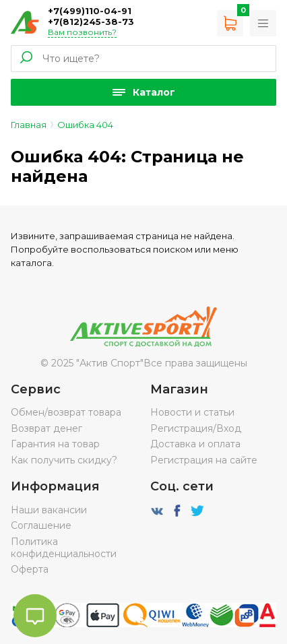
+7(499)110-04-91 (90, 11)
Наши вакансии (49, 510)
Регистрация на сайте (204, 460)
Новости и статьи (192, 412)
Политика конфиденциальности (64, 548)
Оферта (30, 569)
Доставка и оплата (195, 444)
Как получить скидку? (64, 460)
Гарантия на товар (55, 444)
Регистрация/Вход (196, 428)
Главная (29, 125)
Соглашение (41, 525)
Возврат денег (46, 428)
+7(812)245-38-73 (91, 22)
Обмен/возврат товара (66, 412)
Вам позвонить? (82, 32)
